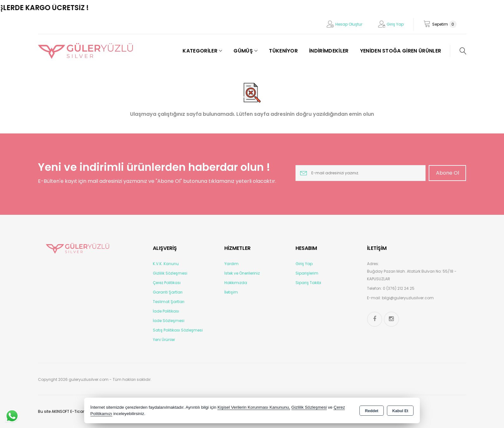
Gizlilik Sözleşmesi (170, 273)
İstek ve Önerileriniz (242, 273)
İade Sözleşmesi (169, 321)
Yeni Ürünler (164, 340)
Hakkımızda (236, 283)
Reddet (371, 411)
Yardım (231, 264)
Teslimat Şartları (169, 302)
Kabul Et (400, 411)
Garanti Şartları (168, 292)
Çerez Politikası (167, 283)
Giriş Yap (395, 24)
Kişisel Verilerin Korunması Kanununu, (254, 407)
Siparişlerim (307, 273)
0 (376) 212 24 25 (399, 288)
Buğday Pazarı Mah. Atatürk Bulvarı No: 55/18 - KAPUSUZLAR (412, 275)
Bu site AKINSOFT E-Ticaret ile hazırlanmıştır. (80, 411)
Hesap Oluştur (349, 24)
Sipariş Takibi (308, 283)
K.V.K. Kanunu (166, 264)
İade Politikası (166, 311)
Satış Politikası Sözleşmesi (178, 330)
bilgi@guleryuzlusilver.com (408, 298)
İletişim (231, 292)
